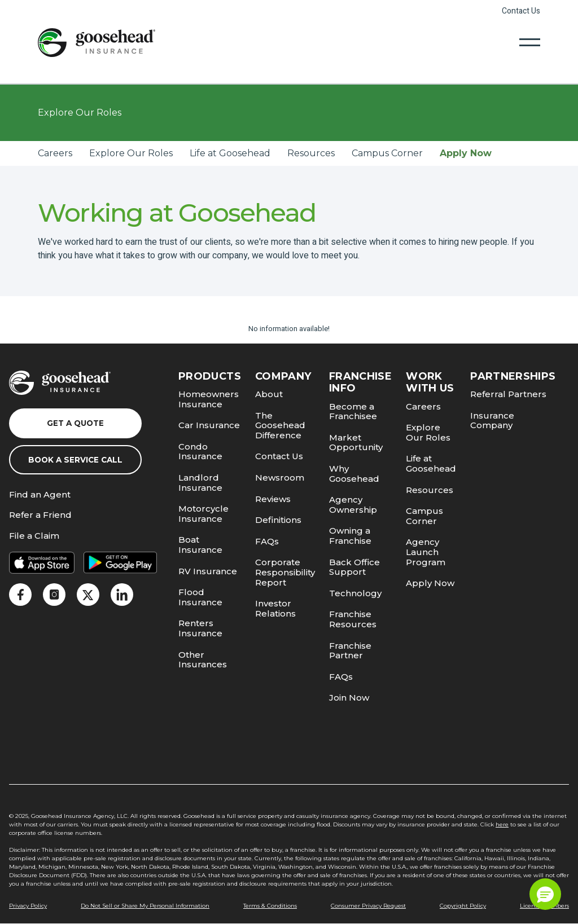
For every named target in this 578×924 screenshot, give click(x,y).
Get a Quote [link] (75, 423)
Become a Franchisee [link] (353, 412)
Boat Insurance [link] (200, 545)
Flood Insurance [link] (200, 597)
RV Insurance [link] (208, 571)
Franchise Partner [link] (350, 651)
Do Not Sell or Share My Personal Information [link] (145, 906)
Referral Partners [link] (508, 394)
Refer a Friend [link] (40, 515)
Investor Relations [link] (275, 608)
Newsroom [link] (280, 478)
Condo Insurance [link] (200, 452)
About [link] (269, 394)
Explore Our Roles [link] (131, 153)
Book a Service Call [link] (75, 460)
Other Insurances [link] (203, 660)
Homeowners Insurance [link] (209, 399)
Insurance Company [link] (492, 421)
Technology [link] (355, 593)
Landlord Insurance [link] (200, 483)
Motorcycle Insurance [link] (203, 514)
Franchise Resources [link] (353, 619)
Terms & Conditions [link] (270, 906)
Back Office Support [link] (354, 567)
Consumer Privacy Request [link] (368, 906)
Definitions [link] (278, 520)
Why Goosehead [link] (354, 474)
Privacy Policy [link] (28, 906)
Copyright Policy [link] (463, 906)
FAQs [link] (267, 541)
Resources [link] (311, 153)
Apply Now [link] (466, 153)
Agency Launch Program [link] (426, 552)
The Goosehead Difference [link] (280, 425)
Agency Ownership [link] (353, 505)
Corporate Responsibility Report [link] (285, 572)
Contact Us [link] (521, 11)
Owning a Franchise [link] (350, 536)
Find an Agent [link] (40, 495)
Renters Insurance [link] (200, 628)
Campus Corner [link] (387, 153)
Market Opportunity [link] (356, 443)
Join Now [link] (349, 698)
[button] (545, 894)
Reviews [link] (273, 499)
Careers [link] (55, 153)
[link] (97, 42)
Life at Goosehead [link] (230, 153)
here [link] (502, 824)
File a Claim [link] (34, 536)
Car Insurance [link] (209, 425)
